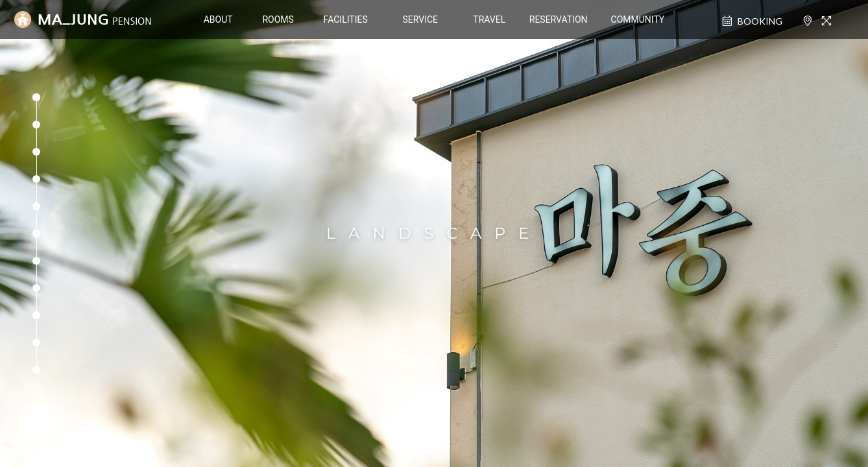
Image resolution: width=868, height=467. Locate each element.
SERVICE (420, 19)
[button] (36, 97)
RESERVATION (559, 19)
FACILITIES (346, 19)
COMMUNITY (638, 19)
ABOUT (218, 19)
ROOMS (278, 19)
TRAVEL (489, 19)
